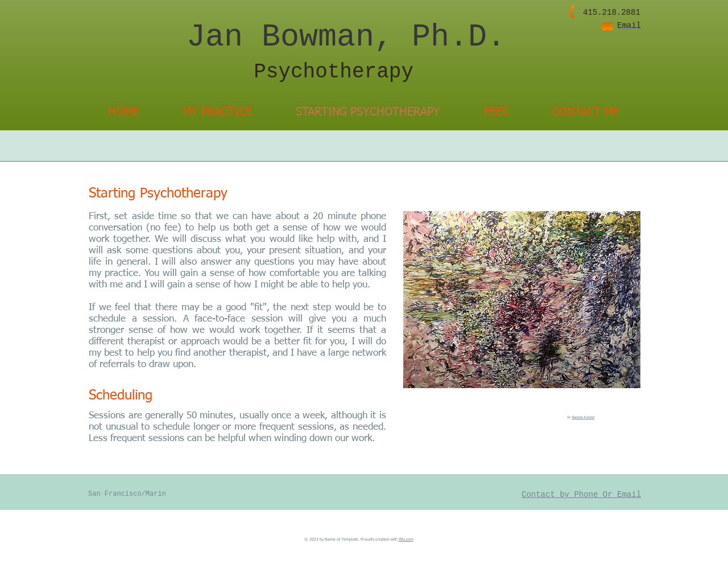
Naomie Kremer (583, 417)
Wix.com (406, 540)
